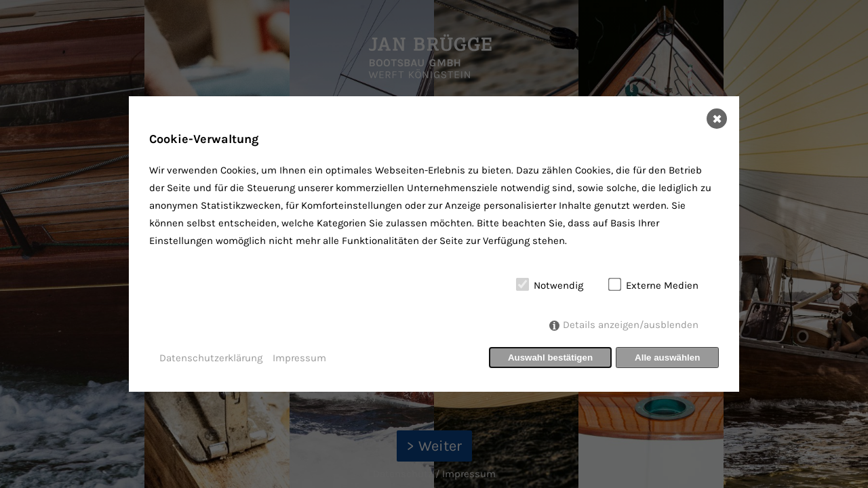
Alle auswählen (667, 358)
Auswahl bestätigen (550, 358)
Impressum (299, 358)
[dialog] (434, 244)
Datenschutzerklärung (211, 358)
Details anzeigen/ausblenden (631, 325)
